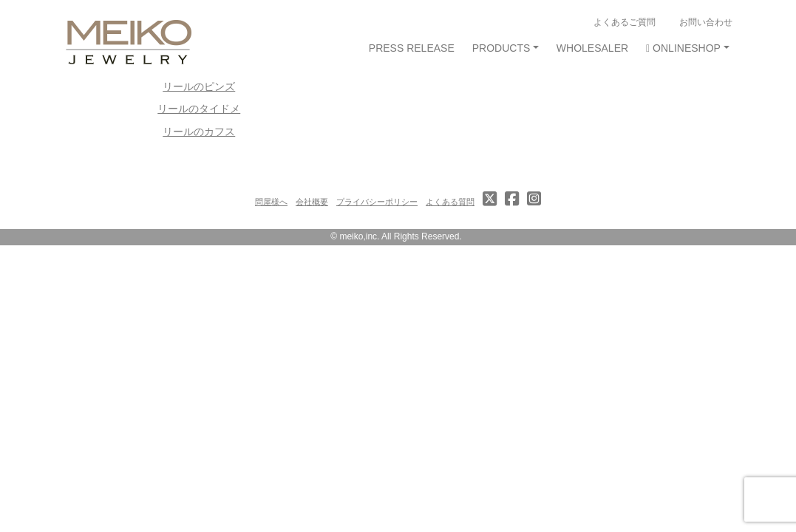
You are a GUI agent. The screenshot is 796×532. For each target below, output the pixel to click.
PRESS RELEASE (412, 48)
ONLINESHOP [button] (683, 48)
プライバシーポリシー (377, 202)
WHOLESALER (592, 48)
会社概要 (312, 202)
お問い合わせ (706, 22)
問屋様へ (271, 202)
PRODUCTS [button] (501, 48)
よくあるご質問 (625, 22)
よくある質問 (450, 202)
